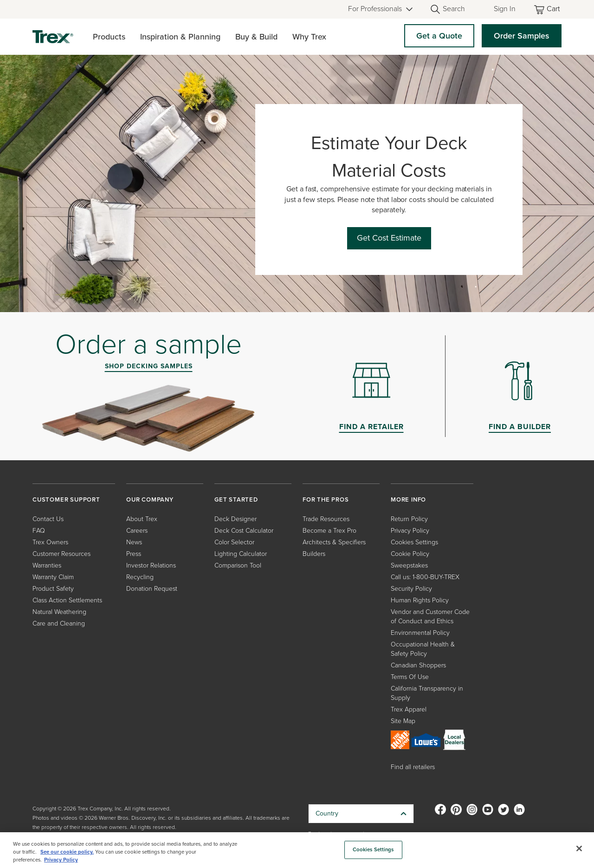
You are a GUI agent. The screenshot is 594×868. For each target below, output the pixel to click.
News (134, 542)
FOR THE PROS (326, 499)
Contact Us (48, 519)
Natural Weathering (59, 612)
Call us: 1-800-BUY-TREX (425, 577)
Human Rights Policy (420, 600)
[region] (297, 850)
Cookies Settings (414, 542)
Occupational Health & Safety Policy (423, 649)
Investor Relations (151, 565)
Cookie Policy (410, 554)
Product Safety (53, 589)
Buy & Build (256, 37)
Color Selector (234, 542)
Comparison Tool (238, 565)
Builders (314, 554)
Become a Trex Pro (329, 531)
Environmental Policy (420, 633)
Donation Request (152, 589)
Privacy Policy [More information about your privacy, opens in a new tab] (61, 860)
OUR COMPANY (150, 499)
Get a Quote (439, 36)
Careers (137, 531)
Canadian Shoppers (418, 665)
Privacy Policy (410, 531)
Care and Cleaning (59, 623)
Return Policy (409, 519)
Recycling (140, 577)
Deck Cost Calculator (244, 531)
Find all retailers (413, 767)
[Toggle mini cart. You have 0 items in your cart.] (548, 10)
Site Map (403, 721)
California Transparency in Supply (427, 693)
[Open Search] (447, 9)
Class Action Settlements (67, 600)
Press (134, 554)
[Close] (579, 848)
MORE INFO (408, 499)
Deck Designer (236, 519)
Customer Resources (61, 554)
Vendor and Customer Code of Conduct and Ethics (430, 617)
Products (109, 37)
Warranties (47, 565)
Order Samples (522, 36)
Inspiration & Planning (180, 37)
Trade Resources (326, 519)
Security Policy (411, 589)
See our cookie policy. (67, 852)
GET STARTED (236, 499)
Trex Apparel (409, 709)
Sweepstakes (409, 565)
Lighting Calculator (241, 554)
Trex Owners (50, 542)
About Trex (142, 519)
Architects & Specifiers (334, 542)
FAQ (39, 531)
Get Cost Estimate (389, 238)
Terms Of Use (410, 677)
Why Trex (309, 37)
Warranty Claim (53, 577)
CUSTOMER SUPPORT (66, 499)
